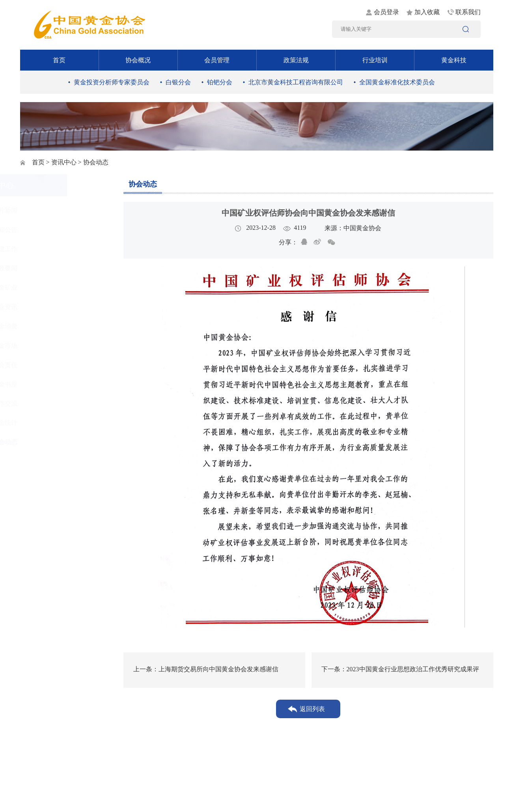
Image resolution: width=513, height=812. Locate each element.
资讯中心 (64, 162)
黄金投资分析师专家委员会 (112, 82)
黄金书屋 (48, 384)
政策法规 (296, 60)
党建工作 (48, 249)
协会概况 (138, 60)
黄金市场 (48, 345)
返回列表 (312, 709)
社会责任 (48, 365)
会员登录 (386, 12)
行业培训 (375, 60)
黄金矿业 (48, 288)
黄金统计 (48, 423)
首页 (59, 60)
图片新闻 (48, 210)
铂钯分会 (220, 82)
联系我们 (468, 12)
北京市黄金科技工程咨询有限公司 (296, 82)
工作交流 (48, 403)
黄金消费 (48, 326)
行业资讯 (48, 307)
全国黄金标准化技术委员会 (397, 82)
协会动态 (48, 442)
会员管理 (217, 60)
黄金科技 (454, 60)
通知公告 (48, 230)
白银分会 (178, 82)
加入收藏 (427, 12)
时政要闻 (48, 268)
